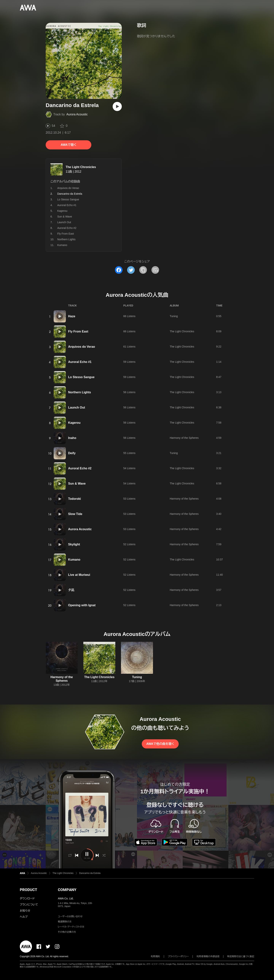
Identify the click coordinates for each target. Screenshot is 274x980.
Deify (72, 453)
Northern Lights (66, 239)
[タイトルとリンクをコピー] (143, 270)
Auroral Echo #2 (67, 228)
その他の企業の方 (67, 932)
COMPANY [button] (67, 890)
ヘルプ (24, 917)
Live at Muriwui (79, 575)
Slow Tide (75, 514)
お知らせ (25, 911)
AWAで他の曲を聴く (160, 744)
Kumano (62, 245)
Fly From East (66, 234)
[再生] (117, 106)
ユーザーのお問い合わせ (70, 917)
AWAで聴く (68, 145)
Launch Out (64, 222)
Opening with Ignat (82, 605)
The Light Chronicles (81, 167)
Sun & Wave (65, 217)
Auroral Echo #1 (67, 205)
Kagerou (62, 211)
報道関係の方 (65, 922)
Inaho (72, 438)
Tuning (174, 316)
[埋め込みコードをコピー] (155, 270)
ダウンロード (27, 898)
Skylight (74, 544)
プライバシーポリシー (178, 956)
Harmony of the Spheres (184, 438)
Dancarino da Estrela (90, 873)
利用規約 (155, 956)
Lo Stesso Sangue (68, 199)
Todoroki (74, 499)
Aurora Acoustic (77, 114)
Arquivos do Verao (68, 188)
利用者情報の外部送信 (208, 956)
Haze (72, 316)
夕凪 (71, 590)
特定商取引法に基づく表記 (241, 956)
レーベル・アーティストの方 (71, 927)
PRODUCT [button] (28, 890)
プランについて (29, 905)
